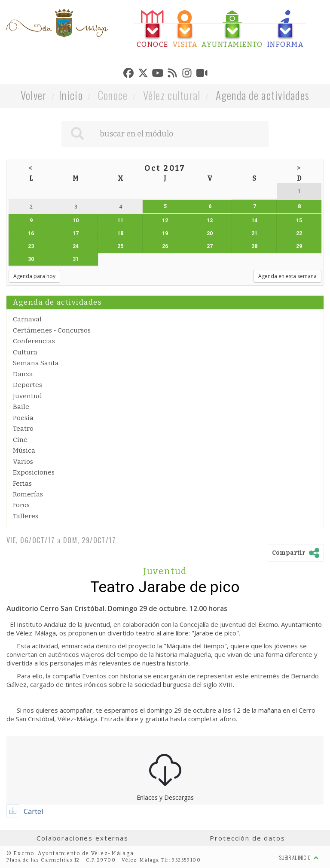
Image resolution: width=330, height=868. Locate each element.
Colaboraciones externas (82, 838)
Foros (21, 505)
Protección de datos (247, 838)
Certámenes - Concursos (52, 330)
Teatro (23, 429)
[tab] (153, 29)
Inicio (71, 95)
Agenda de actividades (263, 95)
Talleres (26, 516)
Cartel (33, 811)
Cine (20, 440)
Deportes (27, 385)
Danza (23, 374)
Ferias (22, 484)
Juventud (27, 396)
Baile (21, 407)
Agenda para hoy (34, 276)
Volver (34, 95)
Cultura (25, 352)
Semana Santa (36, 363)
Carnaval (27, 319)
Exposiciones (34, 472)
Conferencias (34, 341)
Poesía (23, 418)
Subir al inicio (299, 857)
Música (24, 451)
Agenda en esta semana (287, 276)
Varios (23, 462)
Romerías (28, 494)
